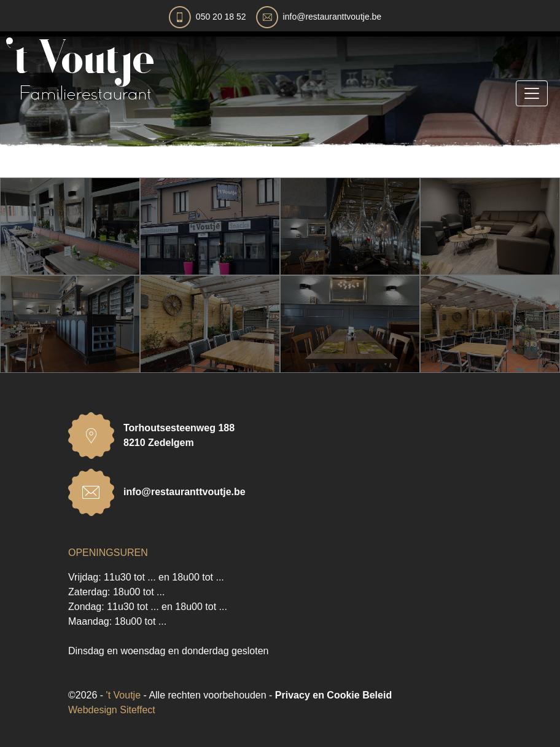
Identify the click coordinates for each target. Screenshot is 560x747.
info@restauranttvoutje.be (332, 17)
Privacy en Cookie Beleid (333, 695)
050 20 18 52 (221, 17)
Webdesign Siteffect (112, 710)
